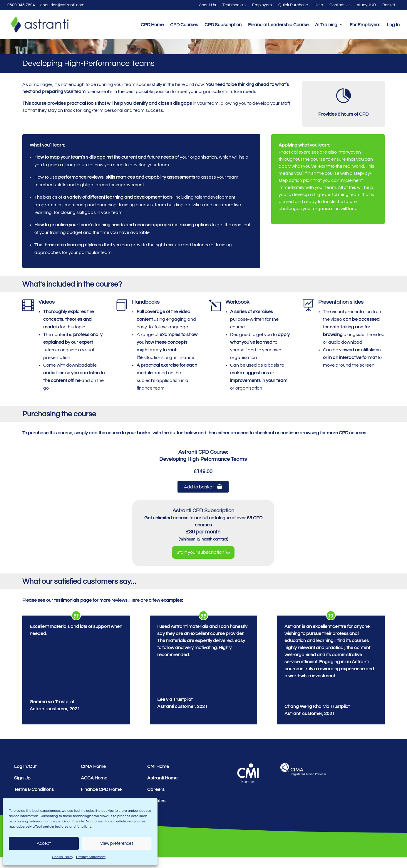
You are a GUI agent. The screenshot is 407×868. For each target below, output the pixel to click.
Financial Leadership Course (278, 25)
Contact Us (340, 5)
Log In (393, 25)
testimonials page (73, 611)
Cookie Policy (63, 857)
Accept (44, 843)
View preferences (117, 843)
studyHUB (366, 5)
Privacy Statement (91, 857)
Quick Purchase (293, 5)
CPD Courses (184, 25)
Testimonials (234, 5)
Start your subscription (200, 563)
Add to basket (203, 497)
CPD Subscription (223, 25)
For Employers (365, 25)
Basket (389, 5)
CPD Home (152, 25)
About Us (207, 5)
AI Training (326, 25)
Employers (262, 5)
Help (319, 5)
